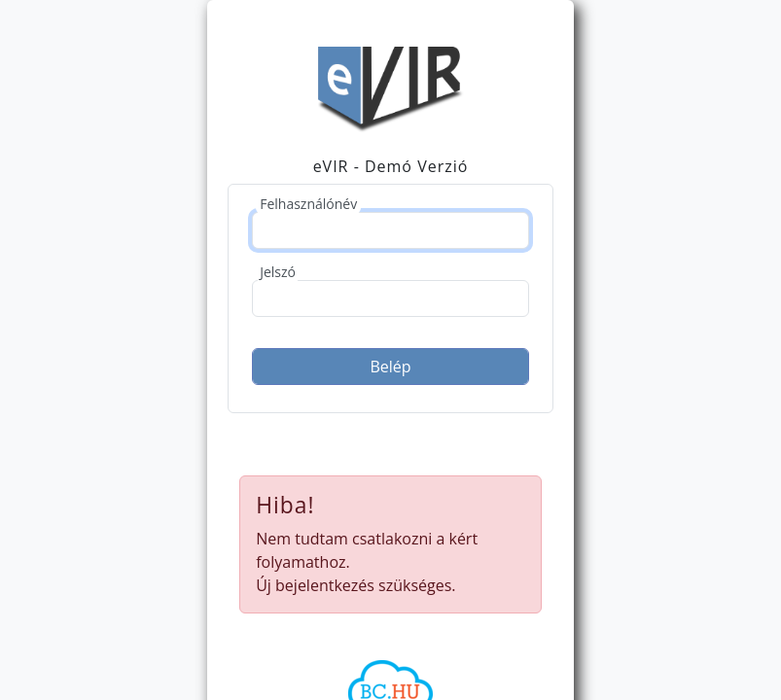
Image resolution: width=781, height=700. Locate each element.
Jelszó (278, 272)
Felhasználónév (308, 204)
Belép (390, 367)
